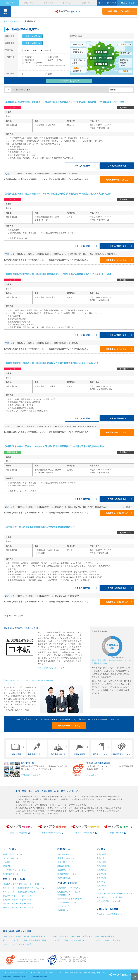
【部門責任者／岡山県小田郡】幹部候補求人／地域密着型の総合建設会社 (39, 527)
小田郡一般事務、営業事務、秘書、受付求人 (68, 426)
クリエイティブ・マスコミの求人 (17, 944)
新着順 (113, 90)
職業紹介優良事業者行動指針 (70, 899)
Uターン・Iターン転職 (107, 3)
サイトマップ (63, 906)
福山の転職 (101, 874)
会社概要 (61, 910)
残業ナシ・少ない (55, 60)
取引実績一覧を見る (30, 775)
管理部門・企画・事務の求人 (28, 936)
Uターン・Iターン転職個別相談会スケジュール (23, 888)
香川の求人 (101, 882)
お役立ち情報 (63, 854)
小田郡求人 (30, 174)
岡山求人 (20, 174)
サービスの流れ (10, 858)
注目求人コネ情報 (65, 858)
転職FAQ (7, 866)
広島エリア (48, 3)
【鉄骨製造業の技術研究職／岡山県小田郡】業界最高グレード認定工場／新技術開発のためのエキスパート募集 (58, 274)
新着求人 (29, 57)
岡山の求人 (101, 858)
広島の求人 (101, 870)
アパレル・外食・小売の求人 (56, 936)
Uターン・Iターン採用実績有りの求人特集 (114, 893)
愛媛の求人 (101, 890)
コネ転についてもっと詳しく (50, 668)
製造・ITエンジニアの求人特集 (110, 897)
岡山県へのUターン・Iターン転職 (17, 896)
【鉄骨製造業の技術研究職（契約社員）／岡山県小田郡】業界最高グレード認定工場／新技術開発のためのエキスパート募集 (64, 102)
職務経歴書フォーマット (68, 874)
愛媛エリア (87, 3)
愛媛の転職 (101, 886)
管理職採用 (30, 60)
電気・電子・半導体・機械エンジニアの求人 (42, 940)
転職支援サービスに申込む (120, 11)
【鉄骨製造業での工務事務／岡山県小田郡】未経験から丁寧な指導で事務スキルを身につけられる (51, 363)
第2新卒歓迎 (53, 57)
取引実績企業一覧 (11, 874)
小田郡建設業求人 (43, 174)
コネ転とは (8, 862)
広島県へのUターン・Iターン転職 (17, 900)
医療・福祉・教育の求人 (82, 936)
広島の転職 (101, 866)
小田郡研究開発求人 (59, 174)
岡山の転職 (101, 854)
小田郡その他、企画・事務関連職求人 (66, 596)
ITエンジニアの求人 (12, 940)
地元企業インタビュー (67, 862)
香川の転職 (101, 878)
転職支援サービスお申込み (69, 888)
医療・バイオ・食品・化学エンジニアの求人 (83, 940)
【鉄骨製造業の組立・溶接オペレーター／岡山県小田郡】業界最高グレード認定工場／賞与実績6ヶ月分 (54, 446)
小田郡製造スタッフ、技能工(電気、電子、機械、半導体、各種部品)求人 (78, 254)
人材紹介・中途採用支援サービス (111, 914)
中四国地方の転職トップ (13, 21)
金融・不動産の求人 (104, 936)
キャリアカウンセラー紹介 (15, 870)
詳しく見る (91, 775)
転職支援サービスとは (13, 854)
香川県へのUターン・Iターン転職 (17, 904)
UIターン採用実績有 (33, 63)
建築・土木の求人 (113, 940)
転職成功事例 (63, 866)
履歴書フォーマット (66, 870)
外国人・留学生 (128, 3)
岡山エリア (29, 3)
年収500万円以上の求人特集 (109, 901)
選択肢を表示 (31, 36)
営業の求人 (8, 936)
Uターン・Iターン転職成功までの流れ (19, 892)
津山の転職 (101, 862)
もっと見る (126, 507)
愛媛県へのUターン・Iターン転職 (17, 907)
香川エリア (68, 3)
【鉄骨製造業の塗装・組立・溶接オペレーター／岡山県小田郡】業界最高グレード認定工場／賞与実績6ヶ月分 (57, 194)
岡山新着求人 (74, 174)
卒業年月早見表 (64, 878)
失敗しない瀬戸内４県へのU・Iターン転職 (21, 884)
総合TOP (10, 3)
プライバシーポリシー (67, 902)
